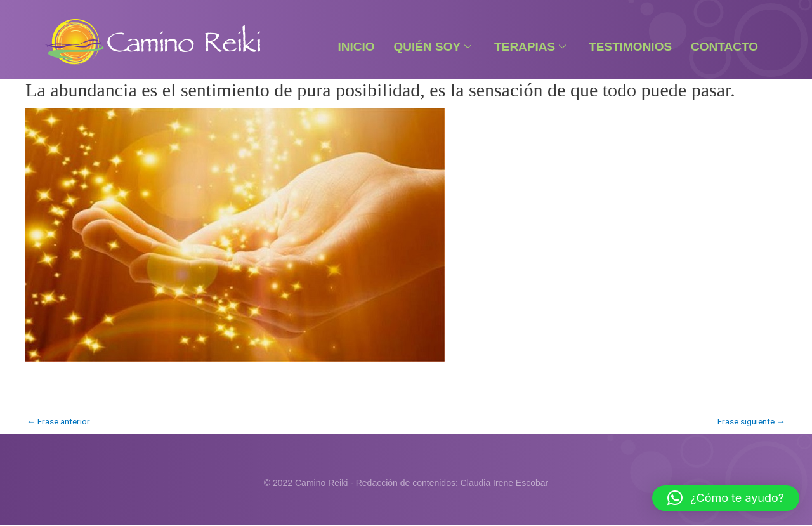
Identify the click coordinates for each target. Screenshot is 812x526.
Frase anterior (60, 421)
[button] (726, 498)
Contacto (724, 47)
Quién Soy (433, 47)
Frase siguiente (750, 421)
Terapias (530, 47)
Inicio (356, 47)
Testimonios (630, 47)
